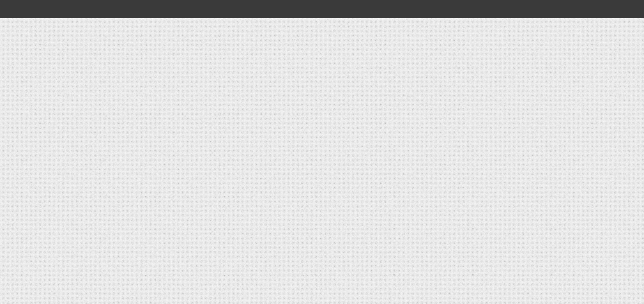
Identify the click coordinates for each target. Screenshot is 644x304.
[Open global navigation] (124, 9)
